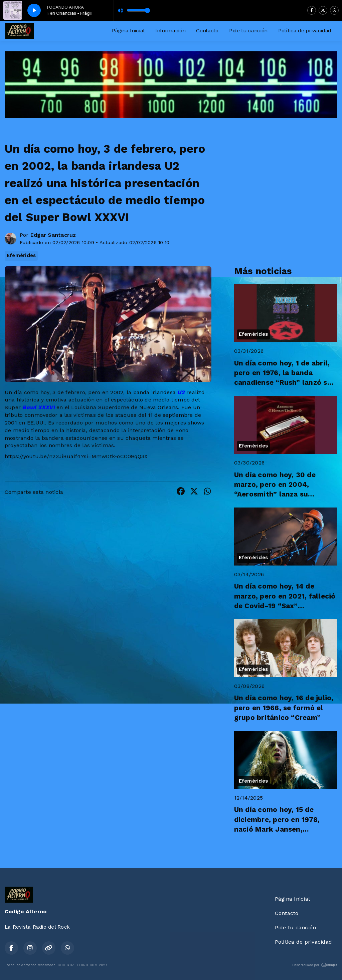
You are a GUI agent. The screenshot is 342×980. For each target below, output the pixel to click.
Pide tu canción (248, 31)
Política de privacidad (305, 31)
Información (170, 31)
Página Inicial (128, 31)
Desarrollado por (315, 965)
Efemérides (21, 255)
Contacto (207, 31)
